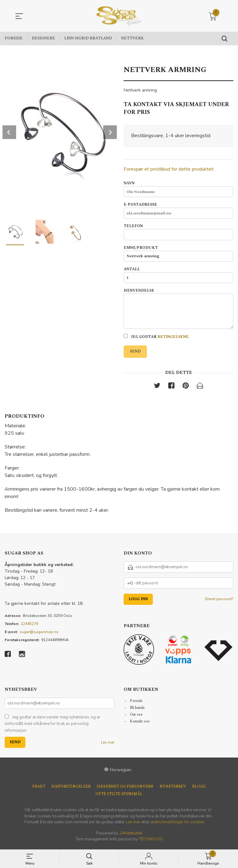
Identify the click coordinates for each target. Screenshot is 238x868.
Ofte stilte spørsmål (119, 796)
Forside (136, 703)
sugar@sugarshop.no (39, 634)
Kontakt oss (140, 723)
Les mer (108, 744)
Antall (178, 276)
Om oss (136, 716)
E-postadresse (178, 211)
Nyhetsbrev (173, 789)
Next (110, 132)
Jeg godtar (156, 339)
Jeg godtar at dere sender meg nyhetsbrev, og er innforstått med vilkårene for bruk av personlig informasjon (53, 726)
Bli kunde (137, 710)
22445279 (29, 626)
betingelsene (173, 339)
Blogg (199, 789)
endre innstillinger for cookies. (178, 824)
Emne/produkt (178, 254)
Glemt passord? (219, 601)
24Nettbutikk (131, 835)
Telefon (178, 232)
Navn (178, 189)
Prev (9, 132)
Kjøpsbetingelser (71, 789)
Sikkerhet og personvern (125, 789)
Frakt (39, 789)
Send (135, 353)
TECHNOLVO (151, 841)
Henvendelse (178, 310)
